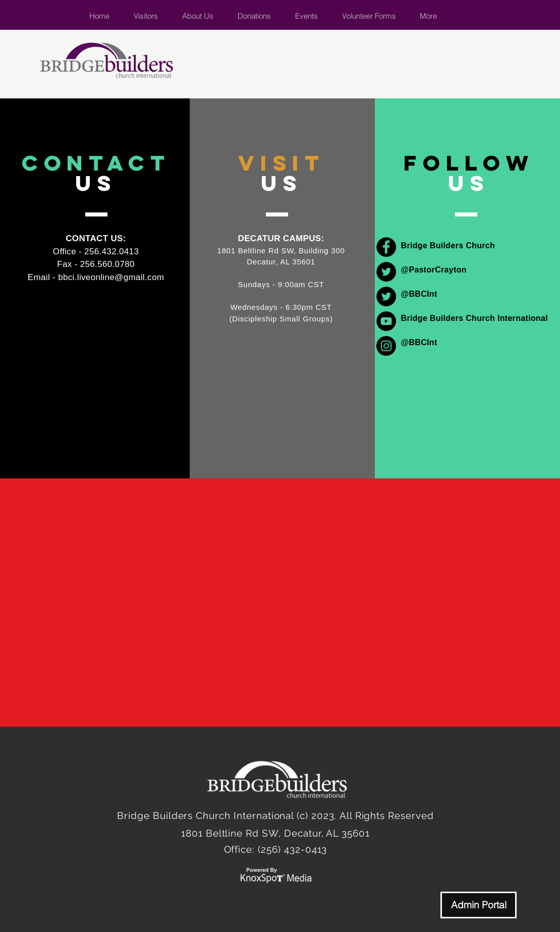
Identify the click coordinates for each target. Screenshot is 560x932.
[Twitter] (386, 272)
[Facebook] (386, 247)
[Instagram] (386, 346)
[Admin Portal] (479, 905)
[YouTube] (386, 321)
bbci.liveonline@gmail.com (111, 277)
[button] (198, 16)
